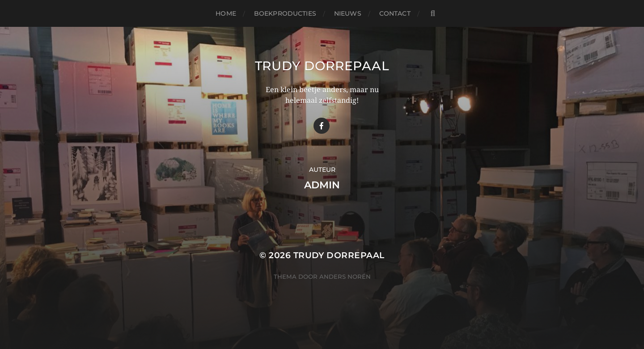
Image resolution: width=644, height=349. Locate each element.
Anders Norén (345, 277)
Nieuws (348, 13)
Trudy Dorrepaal (322, 66)
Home (226, 13)
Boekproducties (285, 13)
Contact (395, 13)
